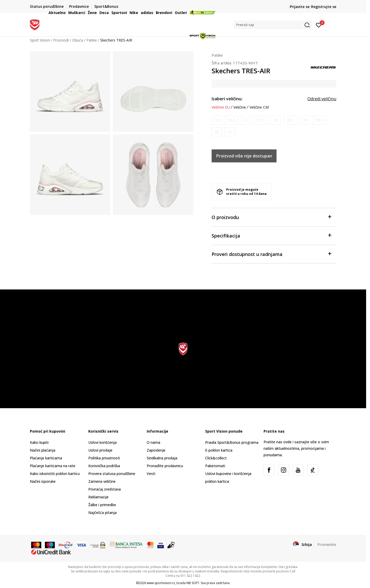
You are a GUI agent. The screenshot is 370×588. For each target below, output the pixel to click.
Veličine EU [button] (221, 107)
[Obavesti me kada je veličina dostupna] (217, 120)
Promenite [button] (327, 544)
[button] (273, 25)
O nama (153, 442)
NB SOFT (193, 583)
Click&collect (216, 458)
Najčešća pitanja (102, 513)
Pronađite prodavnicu (165, 466)
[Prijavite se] (319, 25)
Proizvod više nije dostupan (244, 156)
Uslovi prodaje (100, 450)
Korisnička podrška (104, 466)
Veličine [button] (240, 107)
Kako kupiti (39, 442)
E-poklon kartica (219, 450)
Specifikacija (271, 235)
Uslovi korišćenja (102, 442)
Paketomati (215, 466)
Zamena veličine (102, 481)
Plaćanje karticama (46, 458)
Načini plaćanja (43, 450)
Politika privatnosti (104, 458)
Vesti (151, 474)
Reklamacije (98, 497)
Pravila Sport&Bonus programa (232, 442)
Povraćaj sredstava (105, 489)
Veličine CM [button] (259, 107)
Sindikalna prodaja (162, 458)
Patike (217, 55)
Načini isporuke (43, 481)
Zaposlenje (156, 450)
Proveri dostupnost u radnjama (271, 254)
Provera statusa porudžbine (112, 474)
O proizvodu (271, 217)
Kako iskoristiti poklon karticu (55, 474)
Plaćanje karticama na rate (53, 466)
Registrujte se (324, 7)
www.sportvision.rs (161, 583)
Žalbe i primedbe (102, 505)
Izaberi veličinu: (227, 99)
